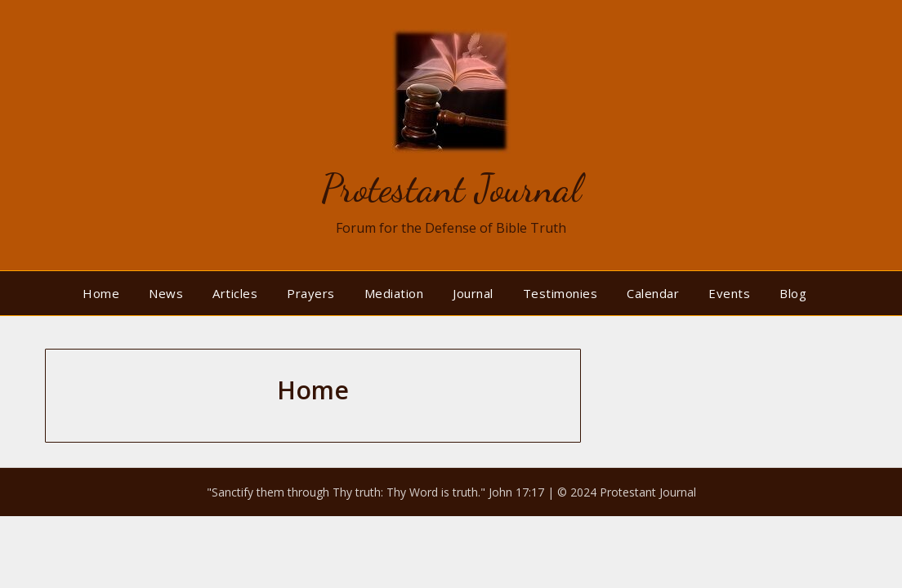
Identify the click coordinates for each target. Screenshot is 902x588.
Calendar (653, 293)
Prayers (311, 293)
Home (101, 293)
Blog (793, 293)
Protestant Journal (451, 188)
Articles (235, 293)
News (166, 293)
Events (729, 293)
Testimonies (560, 293)
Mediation (394, 293)
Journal (473, 293)
